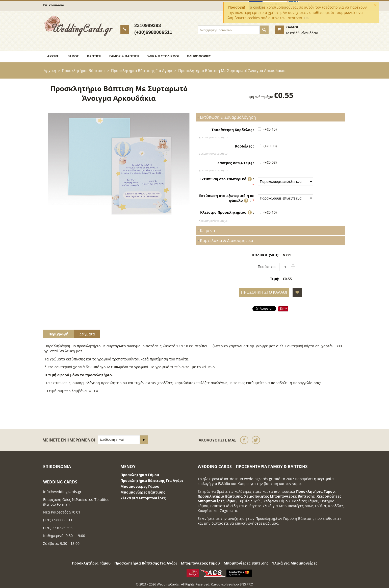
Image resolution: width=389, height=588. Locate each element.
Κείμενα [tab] (205, 231)
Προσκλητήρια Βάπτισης (84, 70)
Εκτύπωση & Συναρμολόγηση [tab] (226, 117)
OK (306, 18)
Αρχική (53, 56)
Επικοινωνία (54, 5)
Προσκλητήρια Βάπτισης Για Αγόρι (142, 70)
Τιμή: (275, 279)
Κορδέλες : (245, 146)
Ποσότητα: (267, 267)
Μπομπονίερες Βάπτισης (143, 492)
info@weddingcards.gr (62, 492)
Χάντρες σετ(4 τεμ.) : (236, 163)
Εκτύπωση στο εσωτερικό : (227, 179)
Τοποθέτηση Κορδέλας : (233, 130)
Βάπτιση (94, 56)
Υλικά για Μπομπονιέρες (143, 498)
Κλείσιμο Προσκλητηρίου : (227, 213)
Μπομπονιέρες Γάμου (140, 486)
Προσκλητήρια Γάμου (140, 475)
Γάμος (73, 56)
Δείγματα (87, 334)
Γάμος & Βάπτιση (124, 56)
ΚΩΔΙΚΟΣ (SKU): (266, 255)
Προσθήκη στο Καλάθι (264, 292)
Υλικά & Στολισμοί (163, 56)
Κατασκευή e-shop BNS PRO (232, 584)
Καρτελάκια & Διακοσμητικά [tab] (225, 240)
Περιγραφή (58, 334)
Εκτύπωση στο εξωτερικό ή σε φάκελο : (227, 199)
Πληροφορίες (199, 56)
